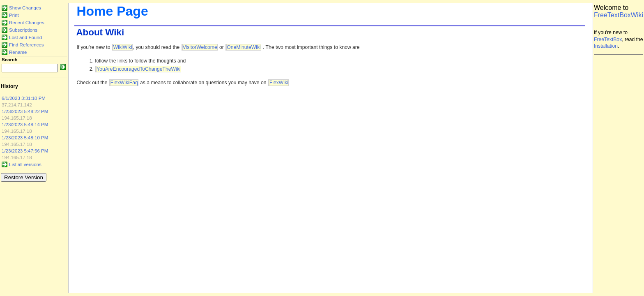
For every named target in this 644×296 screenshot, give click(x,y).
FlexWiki (279, 83)
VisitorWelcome (200, 47)
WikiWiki (123, 47)
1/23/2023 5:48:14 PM (25, 125)
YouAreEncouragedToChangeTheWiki (138, 69)
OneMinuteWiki (244, 47)
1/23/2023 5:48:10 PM (25, 138)
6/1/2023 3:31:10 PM (24, 98)
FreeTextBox (608, 39)
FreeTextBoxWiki (619, 15)
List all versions (25, 164)
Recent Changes (27, 23)
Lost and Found (25, 37)
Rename (18, 52)
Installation (606, 46)
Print (14, 15)
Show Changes (25, 8)
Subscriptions (23, 30)
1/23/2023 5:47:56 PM (25, 151)
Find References (26, 45)
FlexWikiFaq (124, 83)
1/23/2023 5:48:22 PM (25, 111)
